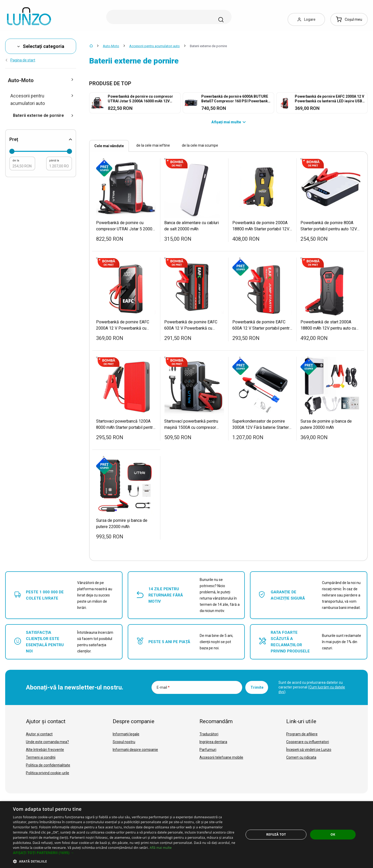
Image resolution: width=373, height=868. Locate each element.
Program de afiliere (302, 734)
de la (16, 161)
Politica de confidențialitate (48, 765)
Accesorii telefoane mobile (221, 757)
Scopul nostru (124, 742)
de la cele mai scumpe (200, 145)
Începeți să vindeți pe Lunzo (309, 750)
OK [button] (333, 834)
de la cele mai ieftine (153, 145)
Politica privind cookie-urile (48, 773)
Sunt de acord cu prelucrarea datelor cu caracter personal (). (312, 687)
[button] (125, 853)
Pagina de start (20, 60)
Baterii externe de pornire (43, 115)
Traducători (209, 734)
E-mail (163, 687)
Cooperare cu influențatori (308, 742)
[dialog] (187, 835)
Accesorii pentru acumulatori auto (155, 46)
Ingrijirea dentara (213, 742)
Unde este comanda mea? (47, 742)
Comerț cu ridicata (301, 757)
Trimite (257, 687)
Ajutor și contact (39, 734)
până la (54, 161)
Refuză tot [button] (276, 834)
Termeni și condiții (41, 757)
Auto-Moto (111, 46)
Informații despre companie (135, 750)
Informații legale (126, 734)
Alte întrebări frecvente (45, 750)
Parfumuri (208, 750)
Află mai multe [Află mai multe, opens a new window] (161, 848)
